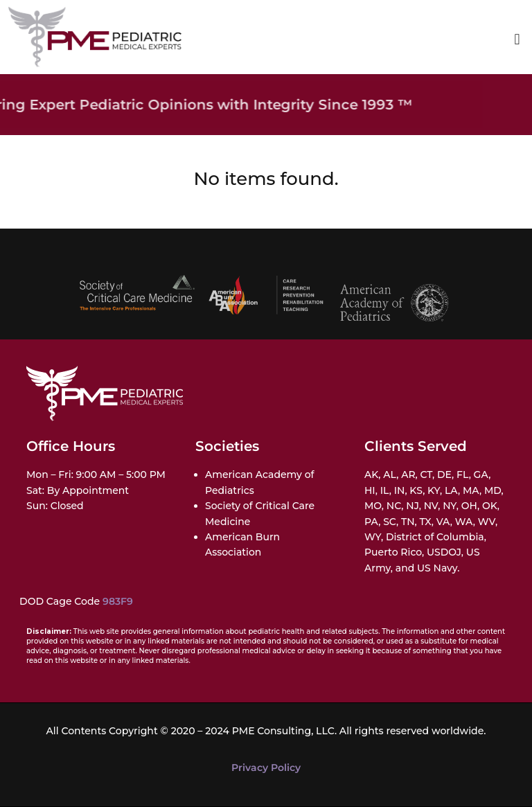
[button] (517, 40)
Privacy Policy (266, 768)
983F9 (118, 601)
